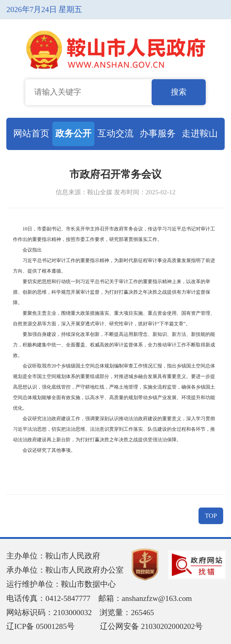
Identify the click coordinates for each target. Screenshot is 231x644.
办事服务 (158, 133)
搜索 (179, 92)
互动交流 (115, 133)
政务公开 (73, 133)
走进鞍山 (200, 133)
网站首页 (31, 133)
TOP (211, 516)
